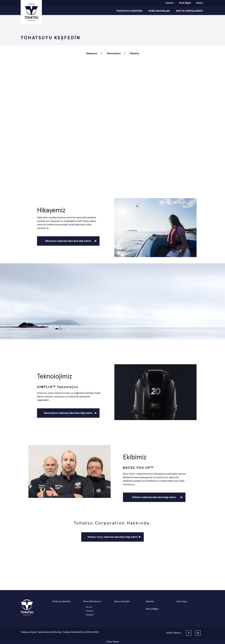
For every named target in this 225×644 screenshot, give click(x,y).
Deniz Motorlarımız (92, 601)
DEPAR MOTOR (92, 632)
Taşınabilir (90, 615)
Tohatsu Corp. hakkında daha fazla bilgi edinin (112, 537)
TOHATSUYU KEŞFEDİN (129, 11)
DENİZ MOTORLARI (159, 11)
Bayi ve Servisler (122, 601)
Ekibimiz (134, 53)
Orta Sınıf (90, 611)
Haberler (170, 3)
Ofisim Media (113, 642)
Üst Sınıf (89, 607)
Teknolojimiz (114, 53)
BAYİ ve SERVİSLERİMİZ (189, 11)
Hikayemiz (92, 53)
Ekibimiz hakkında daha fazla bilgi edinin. (154, 497)
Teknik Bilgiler (185, 3)
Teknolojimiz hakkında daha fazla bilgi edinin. (68, 413)
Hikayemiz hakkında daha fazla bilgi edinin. (68, 241)
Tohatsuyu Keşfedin (61, 601)
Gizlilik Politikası (174, 633)
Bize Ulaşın (182, 601)
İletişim (200, 3)
